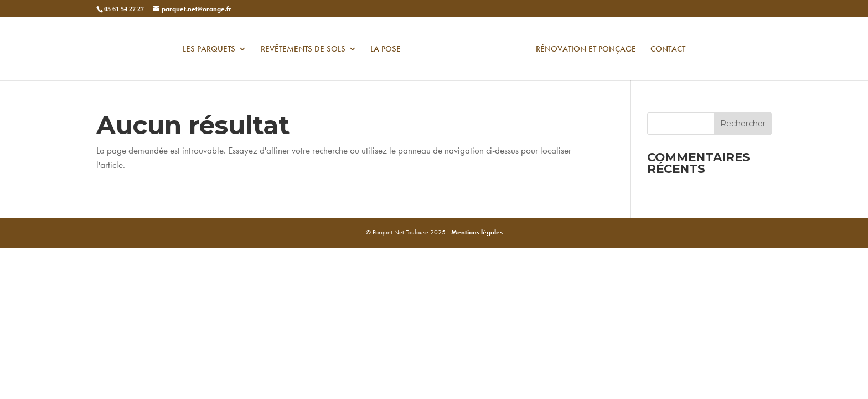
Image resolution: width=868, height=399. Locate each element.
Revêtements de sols (303, 49)
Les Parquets (209, 49)
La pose (386, 49)
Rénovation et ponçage (586, 49)
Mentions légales (477, 232)
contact (668, 49)
